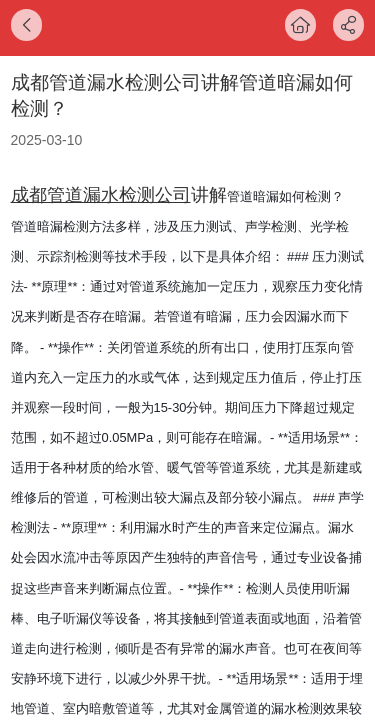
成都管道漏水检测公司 (101, 195)
